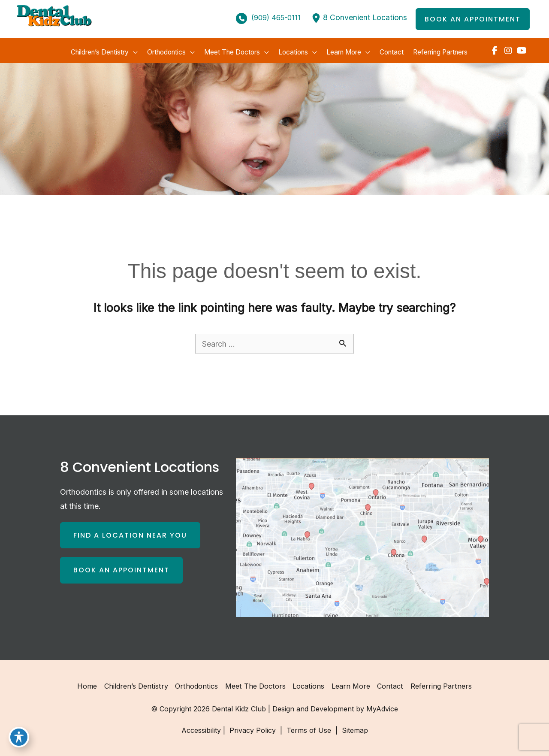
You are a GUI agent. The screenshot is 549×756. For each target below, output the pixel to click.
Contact (388, 683)
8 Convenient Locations (365, 18)
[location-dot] (316, 18)
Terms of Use (309, 728)
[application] (128, 49)
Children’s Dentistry (138, 683)
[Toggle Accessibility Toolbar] (19, 737)
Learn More (350, 683)
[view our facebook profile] (494, 49)
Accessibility (201, 728)
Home (90, 683)
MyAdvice (382, 706)
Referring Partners (438, 683)
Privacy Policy (253, 728)
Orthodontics (198, 683)
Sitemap (354, 728)
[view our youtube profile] (522, 49)
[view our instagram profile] (508, 49)
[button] (473, 19)
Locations (308, 683)
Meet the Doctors (255, 683)
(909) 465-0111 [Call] (276, 18)
